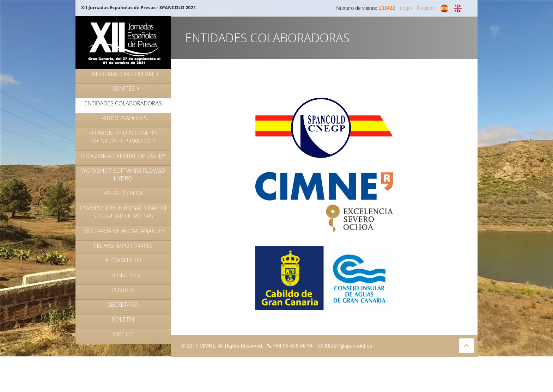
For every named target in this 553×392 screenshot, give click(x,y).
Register (426, 8)
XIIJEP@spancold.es (345, 346)
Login (406, 8)
